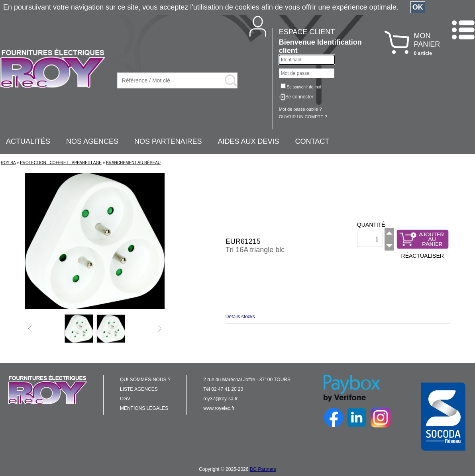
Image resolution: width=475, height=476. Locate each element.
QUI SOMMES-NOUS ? (145, 380)
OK (418, 7)
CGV (125, 399)
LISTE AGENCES (139, 389)
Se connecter (299, 97)
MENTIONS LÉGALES (144, 408)
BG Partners (263, 469)
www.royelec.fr (219, 408)
